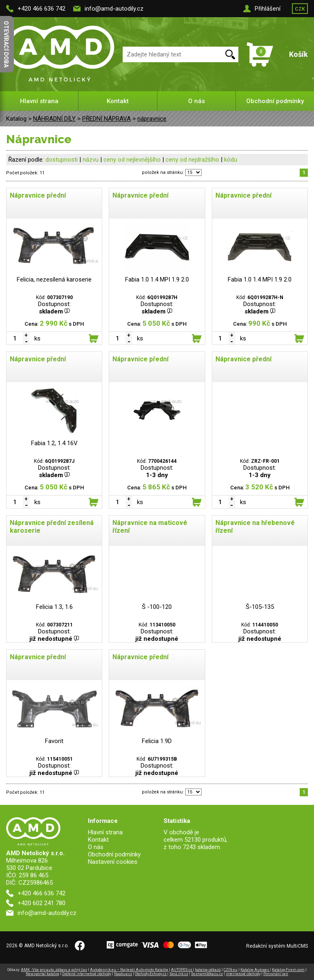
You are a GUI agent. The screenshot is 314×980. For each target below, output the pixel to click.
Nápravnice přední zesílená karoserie (52, 527)
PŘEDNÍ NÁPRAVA (107, 119)
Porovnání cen (276, 974)
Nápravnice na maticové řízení (150, 527)
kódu (231, 160)
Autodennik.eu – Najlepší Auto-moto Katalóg (129, 970)
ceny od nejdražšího (192, 160)
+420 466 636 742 (41, 9)
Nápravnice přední (38, 195)
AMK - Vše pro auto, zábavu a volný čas (54, 970)
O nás (196, 101)
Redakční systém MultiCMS (277, 946)
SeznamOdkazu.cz (207, 974)
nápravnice (152, 119)
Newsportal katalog (43, 974)
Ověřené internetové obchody (87, 974)
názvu (91, 160)
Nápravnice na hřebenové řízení (255, 527)
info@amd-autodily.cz (114, 9)
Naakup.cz (123, 974)
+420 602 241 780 (41, 903)
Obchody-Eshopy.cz (151, 974)
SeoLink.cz (179, 974)
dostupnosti (62, 160)
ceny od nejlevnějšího (132, 160)
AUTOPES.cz (182, 970)
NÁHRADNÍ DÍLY (54, 119)
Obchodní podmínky (275, 101)
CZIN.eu (231, 970)
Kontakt (118, 101)
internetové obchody (243, 974)
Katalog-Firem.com (288, 970)
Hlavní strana (39, 101)
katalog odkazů (208, 970)
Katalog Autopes (255, 970)
